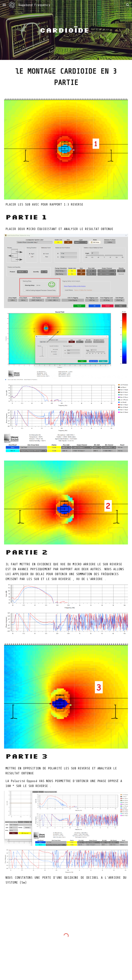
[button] (4, 5)
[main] (66, 30)
